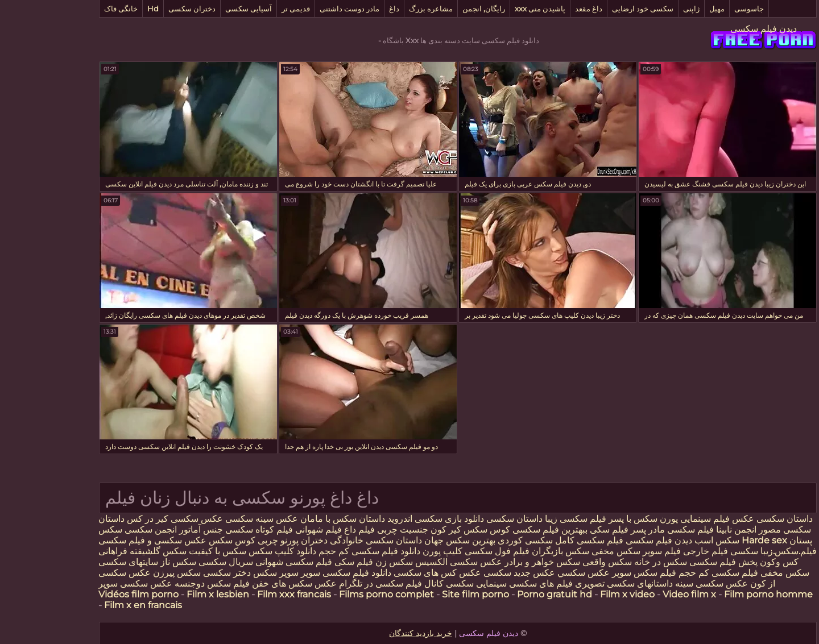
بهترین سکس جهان (411, 540)
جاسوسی (701, 9)
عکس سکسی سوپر (87, 583)
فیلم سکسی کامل (540, 540)
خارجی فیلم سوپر (628, 551)
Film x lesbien (169, 594)
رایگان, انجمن (435, 9)
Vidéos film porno (90, 594)
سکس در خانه (612, 562)
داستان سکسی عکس (723, 519)
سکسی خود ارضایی (594, 9)
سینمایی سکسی (428, 583)
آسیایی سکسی (200, 9)
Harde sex (716, 540)
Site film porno (427, 594)
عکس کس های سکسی (389, 573)
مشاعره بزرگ (382, 9)
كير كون (398, 529)
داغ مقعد (540, 9)
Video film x (641, 594)
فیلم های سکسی (493, 583)
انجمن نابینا (687, 529)
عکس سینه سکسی (213, 519)
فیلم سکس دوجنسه (164, 583)
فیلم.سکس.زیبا (740, 551)
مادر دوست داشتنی (301, 9)
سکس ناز (130, 562)
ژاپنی (643, 9)
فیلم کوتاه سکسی (210, 529)
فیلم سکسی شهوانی (245, 562)
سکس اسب (667, 540)
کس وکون (731, 562)
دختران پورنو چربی (244, 540)
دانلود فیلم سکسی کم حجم (321, 551)
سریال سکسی (177, 562)
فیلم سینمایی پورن (646, 519)
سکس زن (346, 562)
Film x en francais (95, 605)
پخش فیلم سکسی (675, 562)
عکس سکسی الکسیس (409, 562)
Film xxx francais (246, 594)
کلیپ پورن (394, 551)
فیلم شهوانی (270, 529)
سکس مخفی (568, 551)
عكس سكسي (535, 573)
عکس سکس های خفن (246, 583)
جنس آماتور (153, 529)
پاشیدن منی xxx (492, 9)
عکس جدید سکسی (471, 573)
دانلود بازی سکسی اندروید (386, 519)
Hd (105, 9)
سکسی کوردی (476, 540)
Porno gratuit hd (506, 594)
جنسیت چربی (354, 529)
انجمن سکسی (102, 529)
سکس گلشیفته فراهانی (94, 551)
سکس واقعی (559, 562)
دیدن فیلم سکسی (715, 29)
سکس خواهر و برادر (494, 562)
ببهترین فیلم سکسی (502, 529)
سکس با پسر (585, 519)
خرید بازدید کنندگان (372, 633)
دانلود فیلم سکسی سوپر (298, 573)
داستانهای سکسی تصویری (574, 583)
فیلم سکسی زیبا (527, 519)
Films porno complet (338, 594)
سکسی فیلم (686, 551)
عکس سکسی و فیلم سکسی (104, 540)
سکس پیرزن (129, 573)
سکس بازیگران (512, 551)
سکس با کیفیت (169, 551)
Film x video (579, 594)
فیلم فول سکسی (449, 551)
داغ (346, 9)
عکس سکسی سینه (662, 583)
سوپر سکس (227, 573)
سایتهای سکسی (80, 562)
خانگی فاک (73, 9)
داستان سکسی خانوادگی (328, 540)
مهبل (669, 9)
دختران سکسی (144, 9)
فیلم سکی (560, 529)
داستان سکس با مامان (294, 519)
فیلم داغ (311, 529)
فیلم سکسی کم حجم (670, 573)
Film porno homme (720, 594)
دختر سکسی (179, 573)
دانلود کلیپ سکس (233, 551)
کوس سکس (439, 529)
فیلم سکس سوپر (596, 573)
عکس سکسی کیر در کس (125, 519)
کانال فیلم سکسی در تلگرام (342, 583)
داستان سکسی (466, 519)
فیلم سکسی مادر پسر (624, 529)
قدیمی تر (247, 9)
